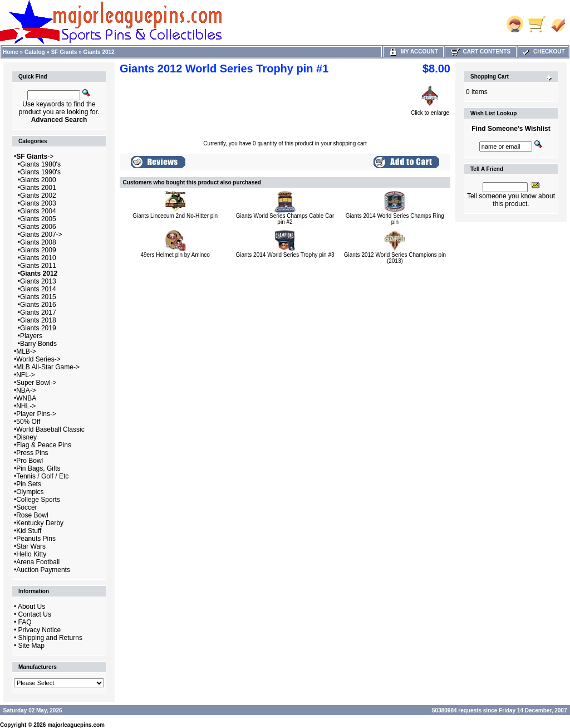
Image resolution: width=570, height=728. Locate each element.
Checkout (543, 52)
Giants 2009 (38, 250)
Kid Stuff (29, 531)
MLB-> (26, 351)
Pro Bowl (30, 461)
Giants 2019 (38, 328)
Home (11, 52)
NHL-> (26, 406)
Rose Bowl (32, 515)
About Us (31, 607)
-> (35, 157)
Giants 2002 (38, 196)
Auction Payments (43, 570)
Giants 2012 (99, 52)
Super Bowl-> (36, 383)
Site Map (31, 646)
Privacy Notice (40, 630)
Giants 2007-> (41, 234)
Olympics (30, 492)
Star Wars (31, 546)
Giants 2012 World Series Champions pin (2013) (395, 258)
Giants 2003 (38, 203)
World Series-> (38, 359)
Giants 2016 (38, 305)
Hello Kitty (31, 554)
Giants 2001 (38, 188)
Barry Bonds (38, 344)
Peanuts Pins (36, 539)
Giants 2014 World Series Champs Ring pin (395, 219)
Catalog (35, 52)
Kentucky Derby (40, 523)
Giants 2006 (38, 227)
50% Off (28, 422)
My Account (413, 52)
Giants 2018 (38, 320)
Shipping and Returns (50, 638)
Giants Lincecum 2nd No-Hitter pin (175, 216)
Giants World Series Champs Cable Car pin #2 (285, 219)
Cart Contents (481, 52)
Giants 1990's (40, 172)
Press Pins (32, 453)
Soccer (26, 507)
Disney (26, 437)
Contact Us (35, 614)
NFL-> (26, 375)
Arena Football (38, 562)
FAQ (25, 622)
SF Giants (64, 52)
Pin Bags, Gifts (38, 468)
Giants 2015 (38, 297)
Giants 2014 (38, 289)
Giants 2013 (38, 281)
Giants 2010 (38, 258)
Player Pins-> (36, 414)
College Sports (38, 500)
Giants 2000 (38, 180)
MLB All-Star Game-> (48, 367)
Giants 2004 (38, 211)
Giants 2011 (38, 266)
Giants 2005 (38, 219)
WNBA (26, 398)
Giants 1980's (40, 164)
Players (31, 336)
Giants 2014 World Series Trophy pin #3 (285, 255)
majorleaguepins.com (76, 725)
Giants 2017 (38, 312)
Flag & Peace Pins (44, 445)
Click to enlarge (430, 110)
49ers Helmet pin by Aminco (175, 255)
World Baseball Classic (50, 429)
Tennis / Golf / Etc (42, 476)
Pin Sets (29, 484)
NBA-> (26, 390)
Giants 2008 (38, 242)
